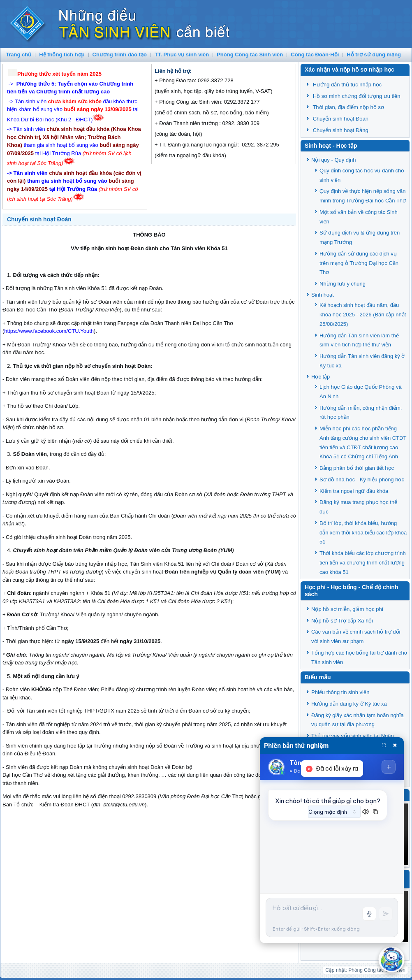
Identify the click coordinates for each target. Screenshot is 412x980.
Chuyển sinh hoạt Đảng (341, 130)
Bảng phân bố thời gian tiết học (357, 468)
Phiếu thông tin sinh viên (340, 692)
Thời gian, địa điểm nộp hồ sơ (348, 107)
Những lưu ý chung (343, 284)
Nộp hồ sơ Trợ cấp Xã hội (342, 621)
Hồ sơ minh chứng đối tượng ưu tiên (357, 96)
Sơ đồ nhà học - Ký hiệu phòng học (362, 480)
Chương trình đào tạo (120, 55)
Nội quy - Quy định (334, 160)
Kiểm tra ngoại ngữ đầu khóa (354, 491)
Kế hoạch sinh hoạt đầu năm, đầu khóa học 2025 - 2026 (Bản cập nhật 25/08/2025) (363, 315)
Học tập (321, 377)
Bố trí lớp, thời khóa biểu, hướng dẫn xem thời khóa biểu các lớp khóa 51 (363, 533)
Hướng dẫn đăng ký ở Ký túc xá (349, 704)
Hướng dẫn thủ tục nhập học (347, 85)
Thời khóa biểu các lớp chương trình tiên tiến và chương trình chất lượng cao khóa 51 (363, 563)
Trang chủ (19, 55)
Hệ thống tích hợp (62, 55)
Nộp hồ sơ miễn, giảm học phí (347, 609)
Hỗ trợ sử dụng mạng (374, 55)
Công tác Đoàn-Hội (315, 55)
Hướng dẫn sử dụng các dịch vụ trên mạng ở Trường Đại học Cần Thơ (359, 263)
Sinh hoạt (323, 295)
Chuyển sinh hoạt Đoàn (39, 219)
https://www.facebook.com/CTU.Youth (49, 331)
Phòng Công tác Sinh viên (250, 55)
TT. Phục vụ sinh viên (182, 55)
